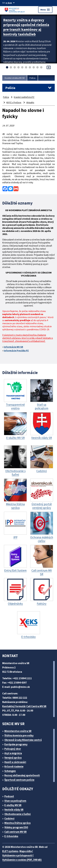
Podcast (9, 796)
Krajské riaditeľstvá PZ (24, 97)
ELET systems (10, 851)
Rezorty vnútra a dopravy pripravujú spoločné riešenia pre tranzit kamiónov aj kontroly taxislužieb (26, 27)
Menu (45, 10)
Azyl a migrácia (13, 753)
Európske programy (16, 744)
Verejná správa (13, 758)
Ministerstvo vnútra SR (18, 731)
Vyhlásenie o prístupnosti (17, 855)
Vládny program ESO (16, 827)
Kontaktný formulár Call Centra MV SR (24, 706)
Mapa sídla (26, 851)
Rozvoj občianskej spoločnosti (22, 775)
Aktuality (30, 102)
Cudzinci (9, 818)
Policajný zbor (13, 749)
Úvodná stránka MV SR (15, 78)
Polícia (32, 78)
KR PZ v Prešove (14, 102)
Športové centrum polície (19, 780)
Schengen (10, 771)
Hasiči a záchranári (15, 762)
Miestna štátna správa (17, 823)
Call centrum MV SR (16, 832)
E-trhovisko (11, 836)
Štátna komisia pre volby (19, 735)
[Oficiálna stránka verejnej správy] (11, 3)
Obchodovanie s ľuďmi (18, 814)
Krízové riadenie (14, 767)
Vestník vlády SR (14, 810)
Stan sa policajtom (15, 801)
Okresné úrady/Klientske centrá (23, 740)
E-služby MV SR (13, 805)
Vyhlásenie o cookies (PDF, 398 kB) (22, 860)
